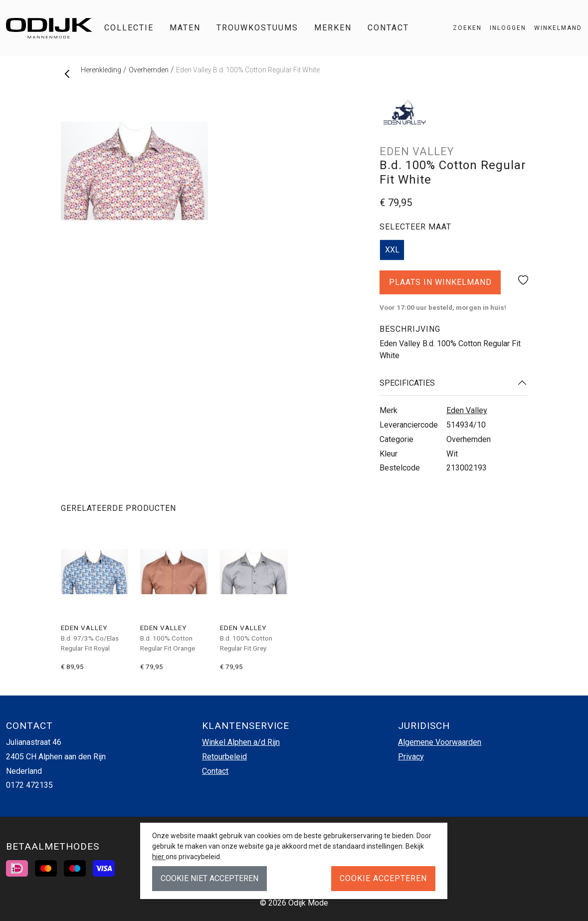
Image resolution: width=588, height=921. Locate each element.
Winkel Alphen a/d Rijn (241, 742)
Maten (185, 28)
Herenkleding (101, 70)
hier (159, 857)
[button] (554, 28)
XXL (392, 250)
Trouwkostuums (257, 28)
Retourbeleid (224, 757)
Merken (333, 28)
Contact (388, 28)
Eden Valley (467, 410)
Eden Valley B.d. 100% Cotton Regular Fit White (248, 70)
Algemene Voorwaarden (440, 742)
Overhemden (149, 70)
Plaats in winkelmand (440, 286)
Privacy (411, 757)
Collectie (129, 28)
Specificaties (407, 383)
